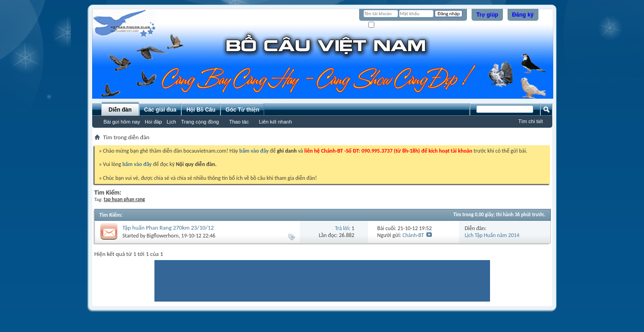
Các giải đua (160, 110)
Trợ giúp (487, 15)
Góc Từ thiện (242, 110)
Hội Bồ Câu (201, 110)
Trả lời (342, 228)
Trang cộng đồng (200, 122)
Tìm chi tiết (530, 121)
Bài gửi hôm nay (122, 122)
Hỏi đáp (154, 122)
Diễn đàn (120, 110)
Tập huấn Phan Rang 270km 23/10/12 (168, 228)
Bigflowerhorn (162, 236)
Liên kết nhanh (276, 122)
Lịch (171, 122)
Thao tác (239, 122)
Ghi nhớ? (381, 25)
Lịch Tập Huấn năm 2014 (492, 235)
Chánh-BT (413, 235)
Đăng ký (523, 15)
